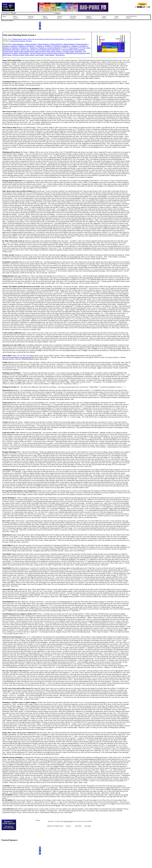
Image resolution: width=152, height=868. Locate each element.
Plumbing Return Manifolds (17, 41)
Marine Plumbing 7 (82, 44)
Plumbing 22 (42, 48)
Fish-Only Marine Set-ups (38, 53)
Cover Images (87, 826)
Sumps (72, 51)
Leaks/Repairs (56, 50)
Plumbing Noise (29, 51)
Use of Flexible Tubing (43, 50)
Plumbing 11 (31, 46)
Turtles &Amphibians (89, 17)
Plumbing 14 (58, 46)
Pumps (53, 51)
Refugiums (29, 41)
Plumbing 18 (7, 48)
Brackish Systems (60, 17)
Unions (23, 50)
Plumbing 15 (66, 46)
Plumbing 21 (34, 48)
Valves (88, 48)
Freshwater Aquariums (31, 17)
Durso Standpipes (79, 50)
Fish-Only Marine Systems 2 (56, 53)
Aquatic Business (104, 17)
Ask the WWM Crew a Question (131, 17)
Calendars (68, 826)
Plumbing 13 (49, 46)
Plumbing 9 (14, 46)
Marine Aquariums (16, 17)
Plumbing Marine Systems (20, 39)
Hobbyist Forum (59, 826)
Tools (28, 50)
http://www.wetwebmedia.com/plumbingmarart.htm (18, 357)
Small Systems (29, 55)
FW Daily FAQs (59, 821)
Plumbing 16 (75, 46)
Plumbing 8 (6, 46)
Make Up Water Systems (43, 51)
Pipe (84, 48)
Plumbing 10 (23, 46)
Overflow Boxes (8, 51)
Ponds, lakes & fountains (73, 17)
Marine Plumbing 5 (57, 44)
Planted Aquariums (45, 17)
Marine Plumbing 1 (18, 44)
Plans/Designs (74, 48)
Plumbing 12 (40, 46)
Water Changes (50, 55)
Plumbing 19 (16, 48)
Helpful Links (51, 826)
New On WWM (87, 821)
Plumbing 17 (84, 46)
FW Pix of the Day (78, 821)
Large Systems (39, 55)
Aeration (59, 51)
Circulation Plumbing (54, 48)
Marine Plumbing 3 (31, 44)
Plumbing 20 (24, 48)
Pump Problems (24, 53)
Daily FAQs (51, 821)
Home (4, 16)
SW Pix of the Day (68, 821)
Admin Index (78, 826)
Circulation (66, 51)
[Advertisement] (141, 47)
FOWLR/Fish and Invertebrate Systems (78, 53)
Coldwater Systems (18, 55)
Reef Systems (7, 55)
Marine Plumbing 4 (44, 44)
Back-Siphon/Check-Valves (11, 50)
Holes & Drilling (68, 50)
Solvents (33, 50)
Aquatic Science (116, 17)
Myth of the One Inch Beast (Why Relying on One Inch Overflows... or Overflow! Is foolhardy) (54, 39)
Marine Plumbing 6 (70, 44)
